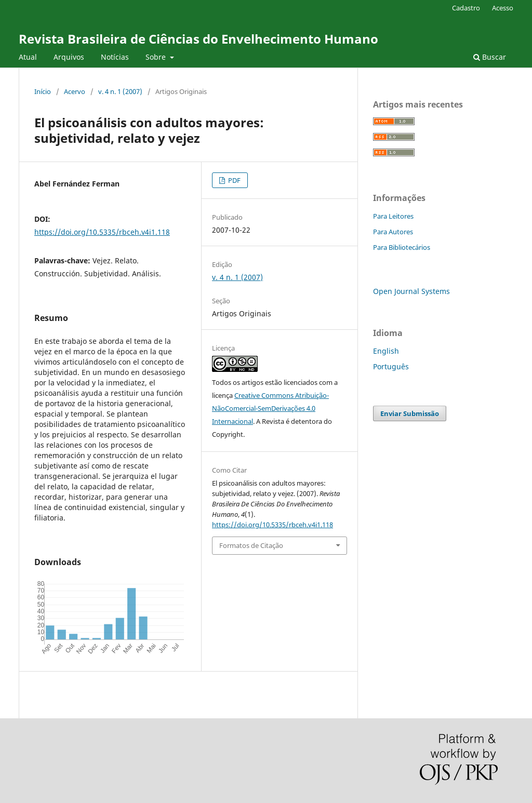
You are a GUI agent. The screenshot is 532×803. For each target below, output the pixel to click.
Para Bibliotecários (402, 247)
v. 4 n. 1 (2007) (120, 91)
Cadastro (466, 8)
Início (43, 91)
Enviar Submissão (410, 413)
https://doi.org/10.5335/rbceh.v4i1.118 (102, 232)
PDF (234, 180)
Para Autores (393, 232)
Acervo (75, 91)
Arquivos (69, 57)
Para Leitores (393, 216)
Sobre (157, 57)
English (386, 351)
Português (391, 366)
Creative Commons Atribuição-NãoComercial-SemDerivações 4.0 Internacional (270, 408)
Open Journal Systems (411, 291)
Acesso (503, 8)
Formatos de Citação (251, 545)
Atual (28, 57)
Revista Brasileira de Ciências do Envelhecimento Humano (198, 39)
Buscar (490, 57)
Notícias (115, 57)
